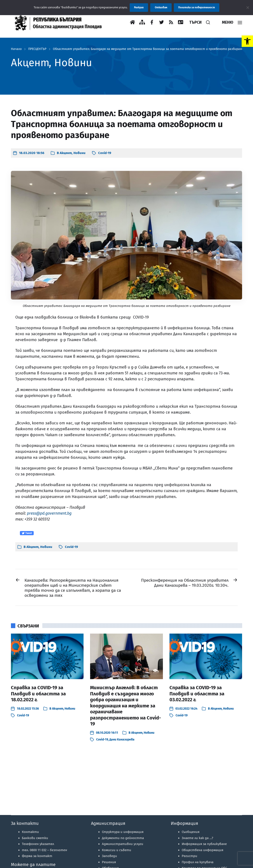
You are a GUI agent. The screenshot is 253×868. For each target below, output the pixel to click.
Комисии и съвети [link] (117, 850)
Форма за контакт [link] (37, 856)
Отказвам (161, 7)
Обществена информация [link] (202, 850)
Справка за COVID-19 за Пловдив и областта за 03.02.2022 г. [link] (197, 694)
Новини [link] (79, 153)
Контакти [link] (30, 832)
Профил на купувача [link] (198, 862)
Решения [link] (109, 862)
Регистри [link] (189, 856)
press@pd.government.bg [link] (49, 513)
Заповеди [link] (109, 856)
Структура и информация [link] (123, 832)
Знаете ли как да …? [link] (197, 838)
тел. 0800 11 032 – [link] (44, 850)
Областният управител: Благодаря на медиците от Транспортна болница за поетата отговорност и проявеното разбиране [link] (148, 49)
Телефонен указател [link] (38, 844)
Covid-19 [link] (105, 153)
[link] (247, 41)
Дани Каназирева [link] (122, 740)
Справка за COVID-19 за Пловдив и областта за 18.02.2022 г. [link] (38, 694)
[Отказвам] (248, 7)
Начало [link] (16, 49)
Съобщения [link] (191, 832)
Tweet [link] (27, 533)
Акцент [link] (66, 153)
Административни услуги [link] (123, 844)
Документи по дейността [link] (123, 838)
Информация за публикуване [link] (204, 844)
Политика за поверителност (197, 7)
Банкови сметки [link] (35, 838)
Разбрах (139, 7)
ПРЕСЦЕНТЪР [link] (37, 49)
